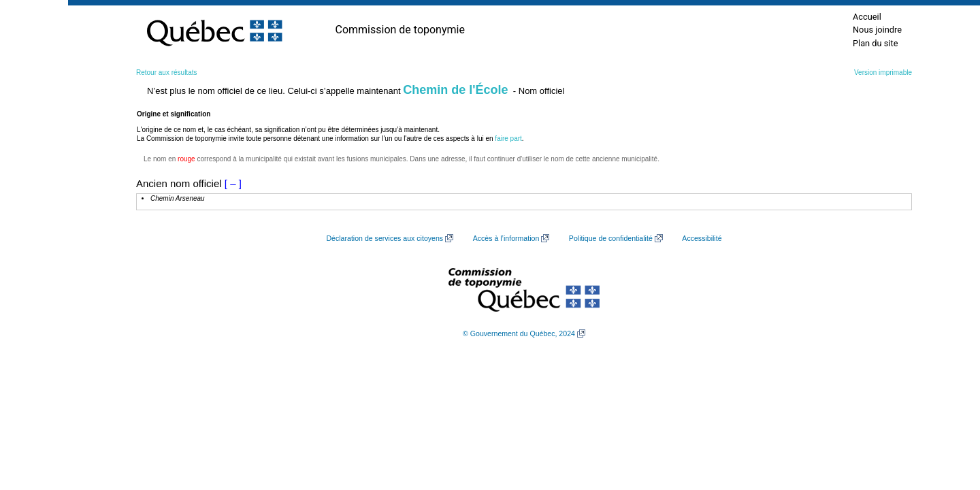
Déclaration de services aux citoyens (385, 238)
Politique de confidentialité (611, 238)
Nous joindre (877, 30)
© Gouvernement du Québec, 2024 (519, 333)
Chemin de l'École (455, 90)
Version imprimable (883, 72)
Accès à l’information (506, 238)
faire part (508, 138)
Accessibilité (702, 238)
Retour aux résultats (167, 72)
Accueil (867, 17)
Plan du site (876, 43)
